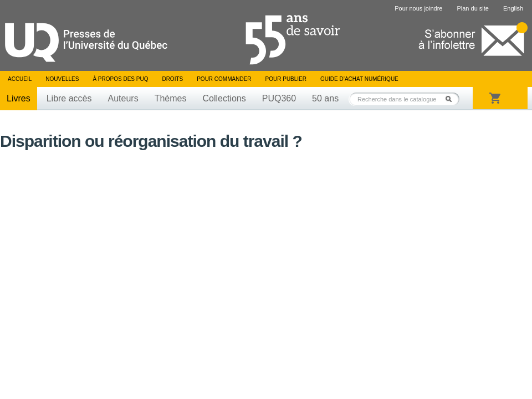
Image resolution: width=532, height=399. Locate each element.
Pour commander (224, 79)
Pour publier (286, 79)
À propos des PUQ (120, 79)
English (513, 8)
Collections (224, 98)
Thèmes (171, 98)
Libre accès (69, 98)
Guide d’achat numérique (359, 79)
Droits (172, 79)
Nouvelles (62, 79)
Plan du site (472, 8)
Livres (19, 98)
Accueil (20, 79)
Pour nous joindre (418, 8)
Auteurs (123, 98)
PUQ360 (279, 98)
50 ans (325, 98)
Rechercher (452, 99)
